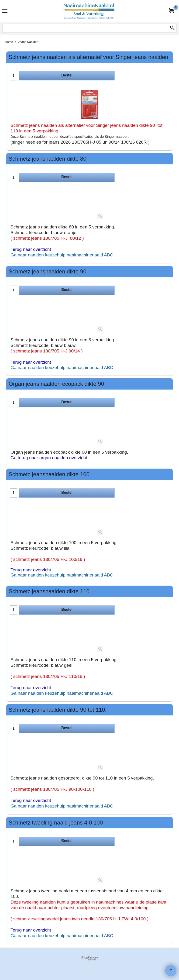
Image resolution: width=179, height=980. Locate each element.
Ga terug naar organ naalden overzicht (49, 458)
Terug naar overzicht (31, 249)
